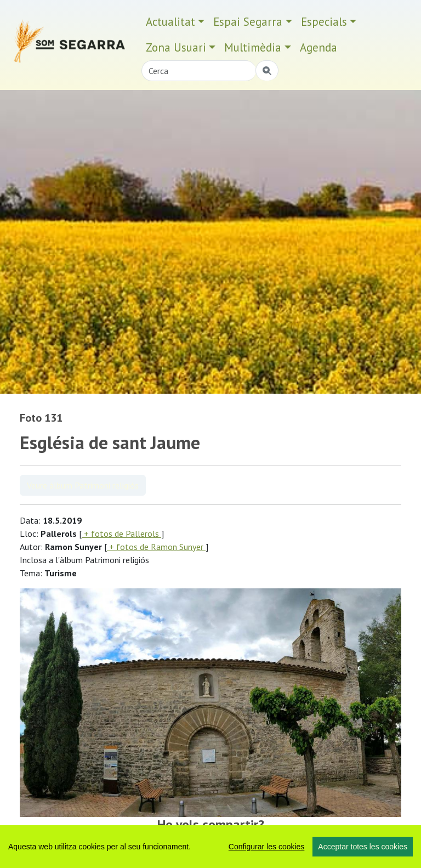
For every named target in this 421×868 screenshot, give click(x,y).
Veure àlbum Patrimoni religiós (83, 485)
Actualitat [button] (170, 22)
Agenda (318, 47)
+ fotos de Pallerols (121, 534)
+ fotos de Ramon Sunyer (156, 547)
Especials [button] (324, 22)
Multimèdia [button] (253, 47)
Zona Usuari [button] (176, 47)
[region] (210, 847)
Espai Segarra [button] (248, 22)
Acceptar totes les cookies (363, 847)
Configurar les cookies (267, 847)
